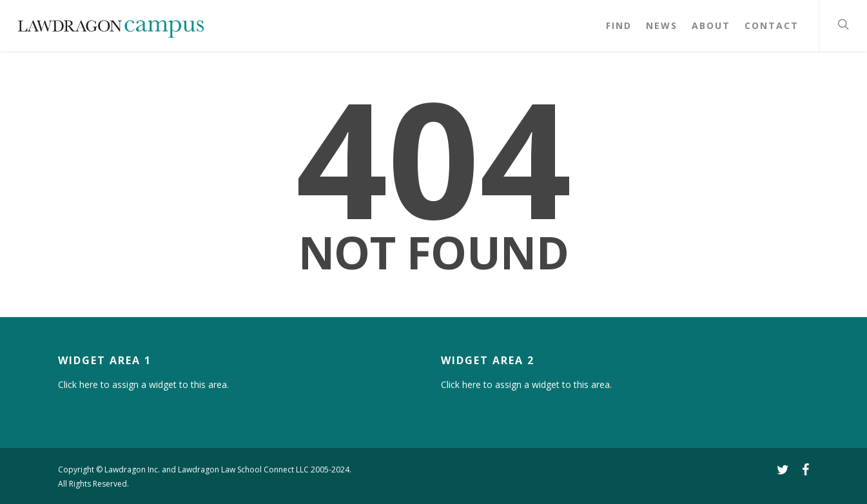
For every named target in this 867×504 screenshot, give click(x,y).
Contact (772, 25)
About (711, 25)
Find (619, 25)
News (662, 25)
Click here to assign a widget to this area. (143, 384)
